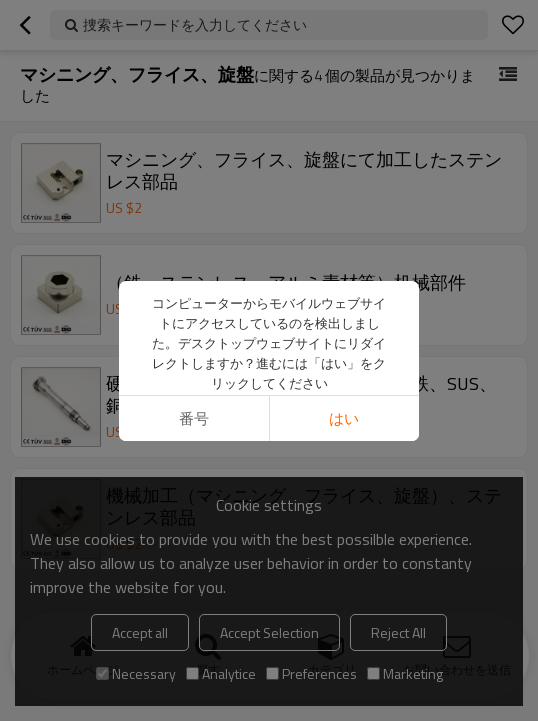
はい (344, 336)
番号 (194, 336)
